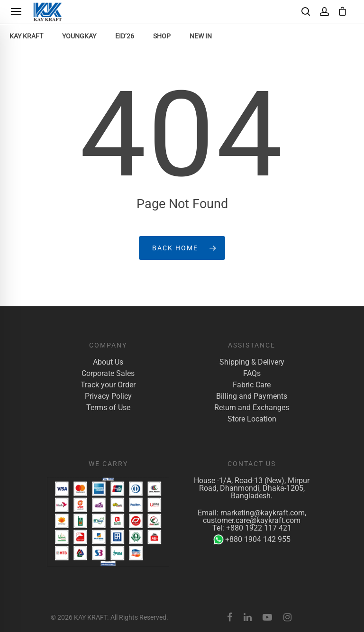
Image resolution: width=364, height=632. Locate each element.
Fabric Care (252, 385)
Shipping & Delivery (252, 362)
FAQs (252, 374)
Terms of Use (108, 408)
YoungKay (79, 36)
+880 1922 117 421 (259, 528)
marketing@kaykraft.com (263, 513)
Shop (162, 36)
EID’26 (125, 36)
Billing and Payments (252, 396)
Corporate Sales (108, 374)
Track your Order (108, 385)
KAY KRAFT (26, 36)
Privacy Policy (108, 396)
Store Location (252, 419)
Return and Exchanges (252, 408)
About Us (108, 362)
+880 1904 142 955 (252, 540)
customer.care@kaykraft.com (252, 520)
